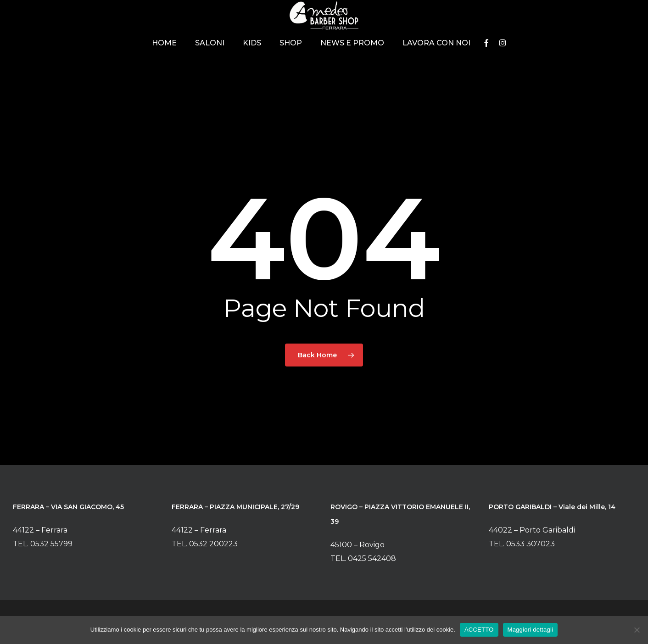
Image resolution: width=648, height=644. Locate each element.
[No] (637, 630)
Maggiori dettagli (531, 630)
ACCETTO (479, 630)
